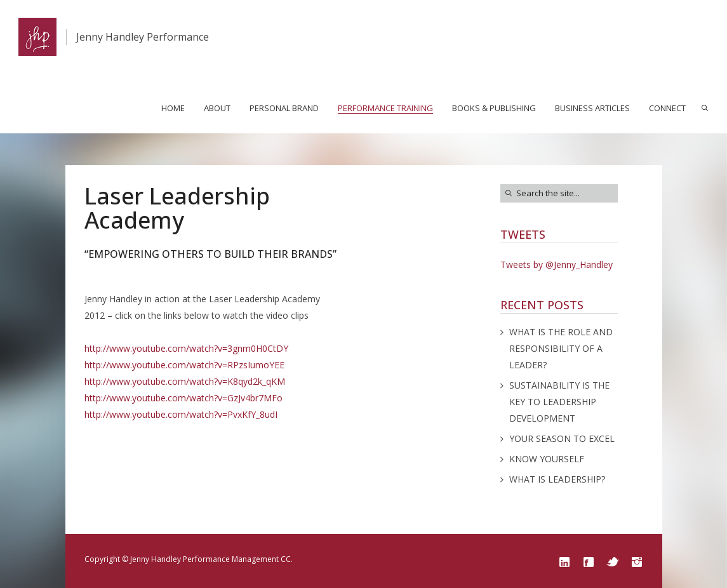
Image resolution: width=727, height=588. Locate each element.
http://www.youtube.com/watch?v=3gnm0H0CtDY (186, 348)
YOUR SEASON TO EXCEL (562, 438)
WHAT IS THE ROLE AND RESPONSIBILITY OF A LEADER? (561, 348)
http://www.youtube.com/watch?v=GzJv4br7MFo (183, 398)
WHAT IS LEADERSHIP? (557, 479)
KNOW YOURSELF (547, 459)
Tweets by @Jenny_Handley (557, 264)
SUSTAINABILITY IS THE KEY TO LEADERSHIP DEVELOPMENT (559, 402)
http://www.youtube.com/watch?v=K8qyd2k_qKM (185, 381)
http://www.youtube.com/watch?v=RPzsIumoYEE (184, 365)
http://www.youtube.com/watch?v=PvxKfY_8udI (181, 414)
